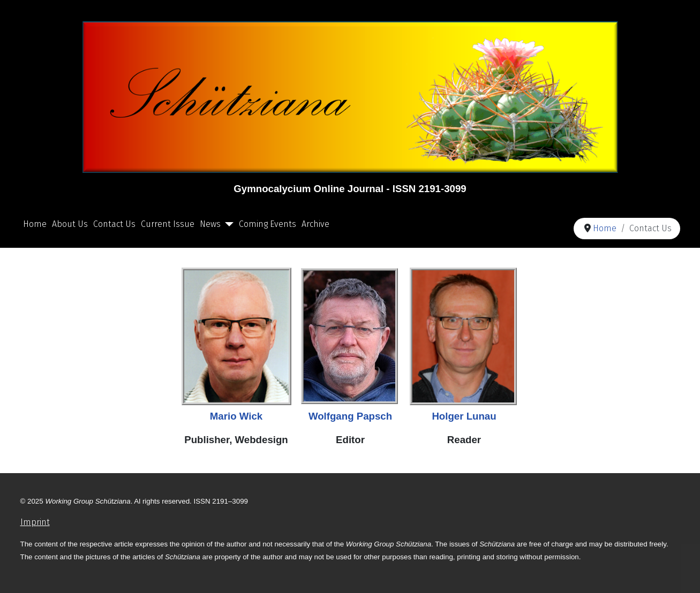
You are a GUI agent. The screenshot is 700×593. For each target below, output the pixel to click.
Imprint (35, 522)
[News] (227, 224)
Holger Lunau (464, 416)
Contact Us (114, 224)
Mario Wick (236, 416)
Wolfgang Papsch (350, 416)
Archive (315, 224)
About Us (70, 224)
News (210, 224)
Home (35, 224)
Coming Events (268, 224)
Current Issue (168, 224)
